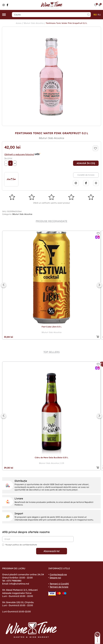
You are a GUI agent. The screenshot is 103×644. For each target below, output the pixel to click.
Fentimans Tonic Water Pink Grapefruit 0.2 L (67, 23)
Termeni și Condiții (59, 584)
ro (95, 15)
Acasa (19, 23)
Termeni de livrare (59, 587)
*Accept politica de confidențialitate (21, 545)
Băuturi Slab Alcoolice (34, 23)
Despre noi (55, 578)
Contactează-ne (58, 574)
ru (99, 15)
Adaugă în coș (86, 163)
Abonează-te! (52, 551)
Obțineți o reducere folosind (22, 154)
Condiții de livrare (86, 175)
